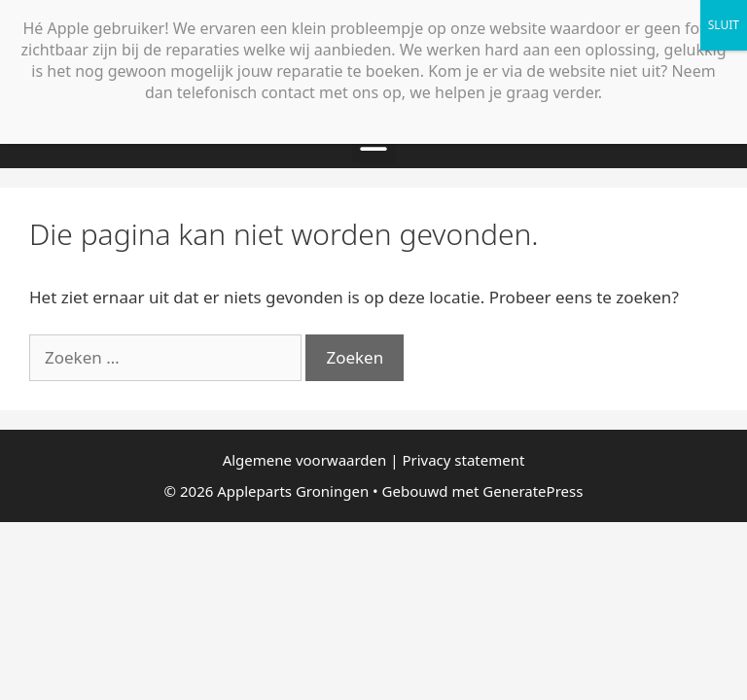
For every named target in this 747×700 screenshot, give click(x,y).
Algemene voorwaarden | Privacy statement (374, 460)
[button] (374, 141)
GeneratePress (533, 491)
